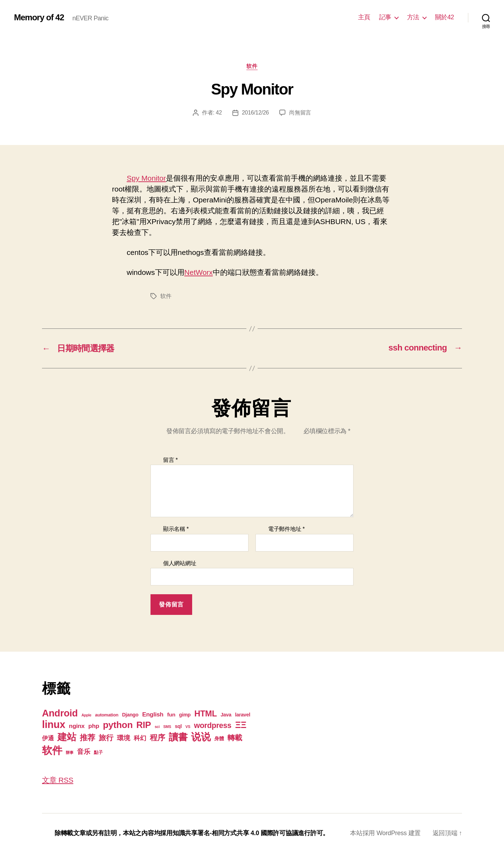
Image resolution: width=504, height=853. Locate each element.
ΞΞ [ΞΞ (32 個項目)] (241, 725)
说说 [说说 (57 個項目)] (201, 737)
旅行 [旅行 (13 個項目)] (106, 738)
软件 (252, 66)
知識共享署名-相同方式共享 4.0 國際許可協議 (235, 833)
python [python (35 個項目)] (118, 725)
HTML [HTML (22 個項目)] (205, 714)
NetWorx (199, 272)
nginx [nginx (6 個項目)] (77, 726)
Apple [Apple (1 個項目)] (86, 715)
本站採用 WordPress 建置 (385, 833)
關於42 (444, 17)
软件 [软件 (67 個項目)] (52, 750)
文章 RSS (58, 780)
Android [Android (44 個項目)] (60, 713)
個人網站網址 (180, 563)
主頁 (364, 17)
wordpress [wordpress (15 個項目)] (213, 725)
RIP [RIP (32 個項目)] (144, 725)
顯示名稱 (176, 529)
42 (219, 113)
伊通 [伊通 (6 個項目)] (48, 738)
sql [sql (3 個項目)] (178, 726)
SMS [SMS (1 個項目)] (167, 727)
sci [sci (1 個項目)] (157, 727)
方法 (413, 17)
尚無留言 (300, 113)
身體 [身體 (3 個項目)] (219, 738)
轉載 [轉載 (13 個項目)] (235, 738)
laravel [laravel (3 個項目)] (242, 715)
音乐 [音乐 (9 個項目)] (83, 752)
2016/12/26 (255, 113)
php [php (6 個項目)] (94, 726)
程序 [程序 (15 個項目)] (157, 738)
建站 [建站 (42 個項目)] (67, 737)
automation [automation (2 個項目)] (107, 715)
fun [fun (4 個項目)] (171, 715)
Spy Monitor (146, 178)
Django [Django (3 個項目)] (130, 715)
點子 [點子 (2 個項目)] (98, 752)
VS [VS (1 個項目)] (188, 727)
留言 (170, 460)
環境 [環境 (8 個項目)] (123, 738)
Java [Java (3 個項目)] (226, 715)
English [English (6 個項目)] (153, 714)
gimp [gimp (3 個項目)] (185, 715)
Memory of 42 (39, 18)
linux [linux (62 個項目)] (54, 724)
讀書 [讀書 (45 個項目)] (178, 737)
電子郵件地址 (286, 529)
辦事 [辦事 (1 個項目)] (69, 753)
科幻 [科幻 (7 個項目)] (140, 738)
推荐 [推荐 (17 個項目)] (87, 738)
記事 (385, 17)
